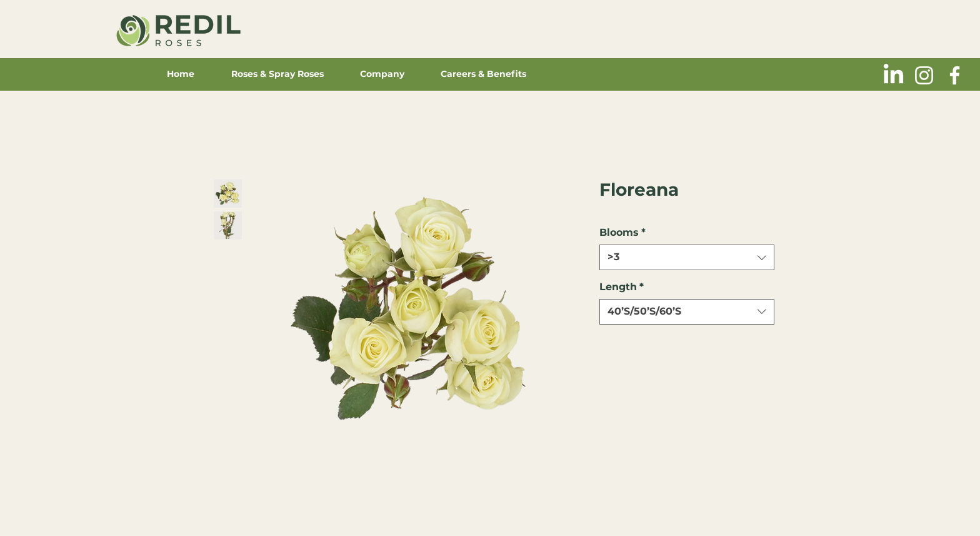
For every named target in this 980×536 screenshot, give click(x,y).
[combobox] (687, 257)
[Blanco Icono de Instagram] (924, 75)
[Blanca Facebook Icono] (955, 75)
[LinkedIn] (893, 75)
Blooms (622, 232)
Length (622, 287)
